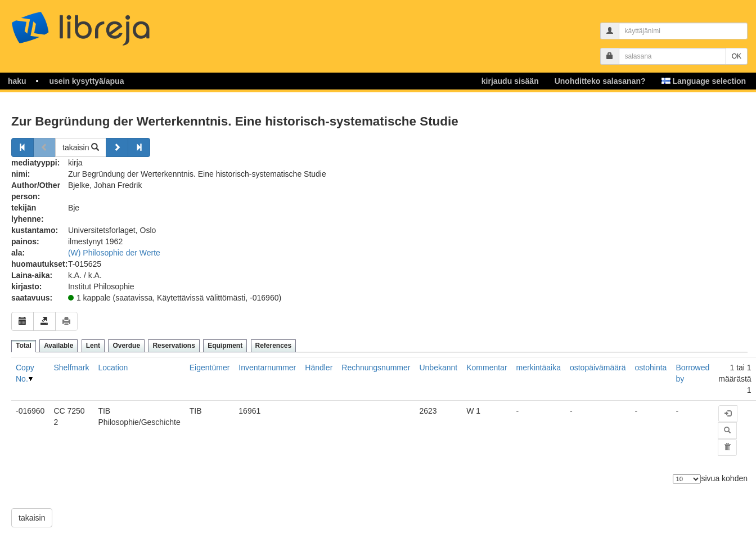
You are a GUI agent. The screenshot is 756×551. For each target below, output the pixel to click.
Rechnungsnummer (376, 368)
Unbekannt (438, 368)
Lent (93, 346)
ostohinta (651, 368)
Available (58, 346)
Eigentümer (210, 368)
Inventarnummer (267, 368)
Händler (319, 368)
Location (113, 368)
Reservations (174, 346)
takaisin (81, 147)
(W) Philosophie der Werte (114, 253)
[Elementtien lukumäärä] (687, 479)
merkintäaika (539, 368)
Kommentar (487, 368)
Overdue (126, 346)
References (274, 346)
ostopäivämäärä (598, 368)
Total (24, 346)
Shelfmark (71, 368)
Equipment (225, 346)
